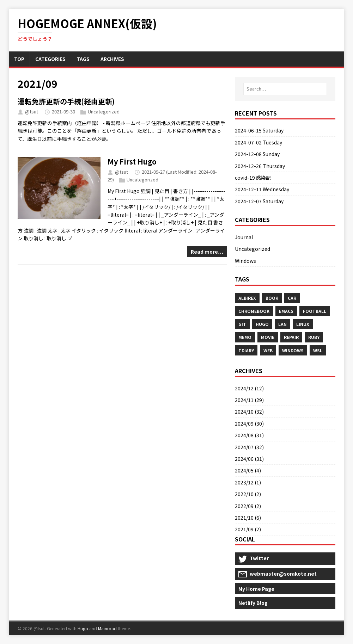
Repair (291, 337)
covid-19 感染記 (253, 178)
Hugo (262, 324)
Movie (268, 337)
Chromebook (254, 311)
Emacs (286, 311)
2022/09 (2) (248, 506)
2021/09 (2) (248, 529)
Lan (282, 324)
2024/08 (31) (249, 435)
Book (272, 298)
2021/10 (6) (248, 518)
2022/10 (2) (248, 494)
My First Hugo (132, 162)
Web (268, 350)
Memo (245, 337)
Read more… (207, 252)
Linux (303, 324)
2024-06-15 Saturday (259, 130)
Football (315, 311)
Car (292, 298)
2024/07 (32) (249, 447)
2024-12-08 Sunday (257, 154)
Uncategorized (104, 112)
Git (242, 324)
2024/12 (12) (249, 388)
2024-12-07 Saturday (259, 201)
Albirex (247, 298)
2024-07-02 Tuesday (258, 142)
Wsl (318, 350)
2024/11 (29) (249, 400)
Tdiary (246, 350)
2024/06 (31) (249, 459)
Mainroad (107, 628)
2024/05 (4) (248, 470)
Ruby (314, 337)
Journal (244, 237)
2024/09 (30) (249, 423)
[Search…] (285, 89)
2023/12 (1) (248, 482)
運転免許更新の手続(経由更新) (66, 101)
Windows (245, 261)
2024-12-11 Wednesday (262, 189)
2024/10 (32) (249, 411)
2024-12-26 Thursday (260, 166)
